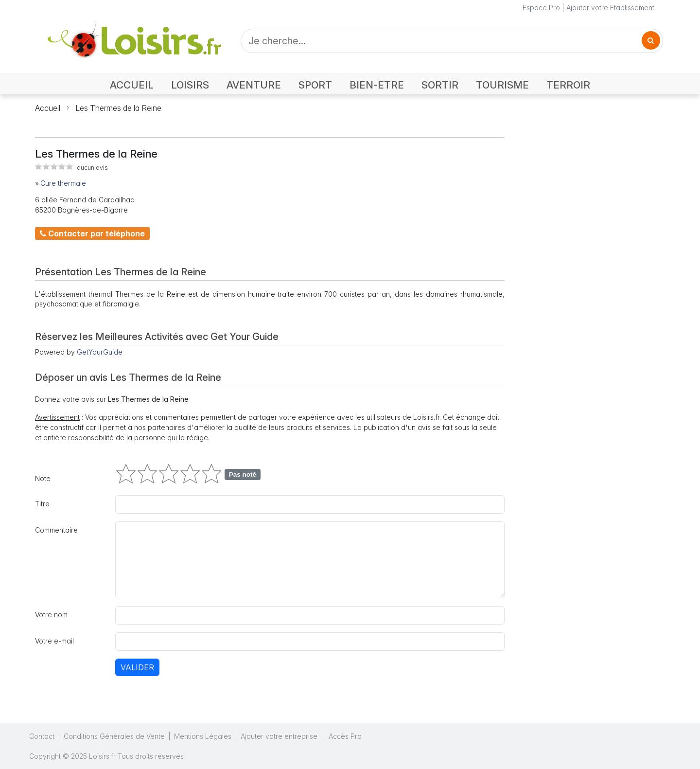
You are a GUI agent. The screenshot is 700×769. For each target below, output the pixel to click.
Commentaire (56, 530)
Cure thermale (63, 183)
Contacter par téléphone (92, 233)
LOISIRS (190, 85)
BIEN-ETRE (377, 85)
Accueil (48, 108)
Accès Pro (345, 736)
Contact (42, 736)
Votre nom (51, 615)
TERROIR (568, 85)
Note (43, 478)
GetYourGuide (100, 352)
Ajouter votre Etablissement (610, 8)
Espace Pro (541, 8)
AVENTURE (254, 85)
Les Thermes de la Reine (118, 108)
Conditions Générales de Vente (114, 736)
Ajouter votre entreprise (280, 736)
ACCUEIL (132, 85)
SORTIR (440, 85)
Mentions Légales (203, 736)
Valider (137, 667)
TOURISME (502, 85)
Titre (42, 504)
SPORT (315, 85)
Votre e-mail (54, 641)
